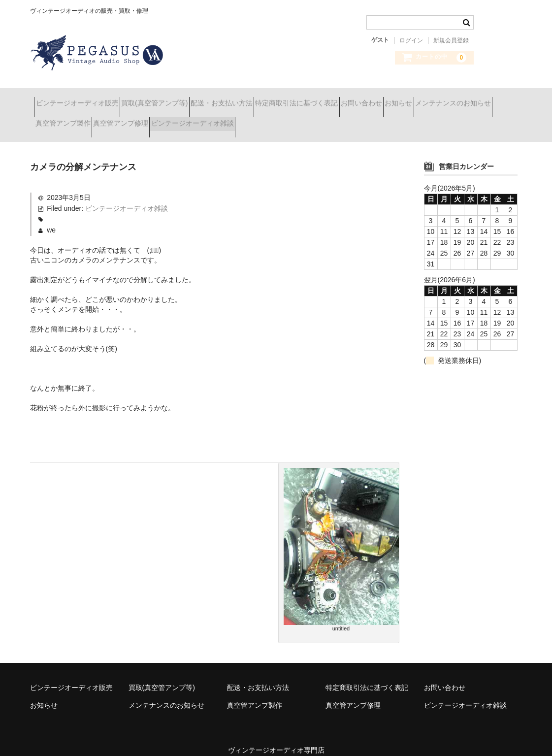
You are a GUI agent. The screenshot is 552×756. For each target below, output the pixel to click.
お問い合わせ (436, 99)
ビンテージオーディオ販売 (81, 99)
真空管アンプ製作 (163, 119)
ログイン (411, 40)
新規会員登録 (451, 40)
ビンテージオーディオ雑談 (327, 119)
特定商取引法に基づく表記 (354, 99)
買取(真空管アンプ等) (176, 99)
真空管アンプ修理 (238, 119)
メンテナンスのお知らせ (77, 119)
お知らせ (490, 99)
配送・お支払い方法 (261, 99)
